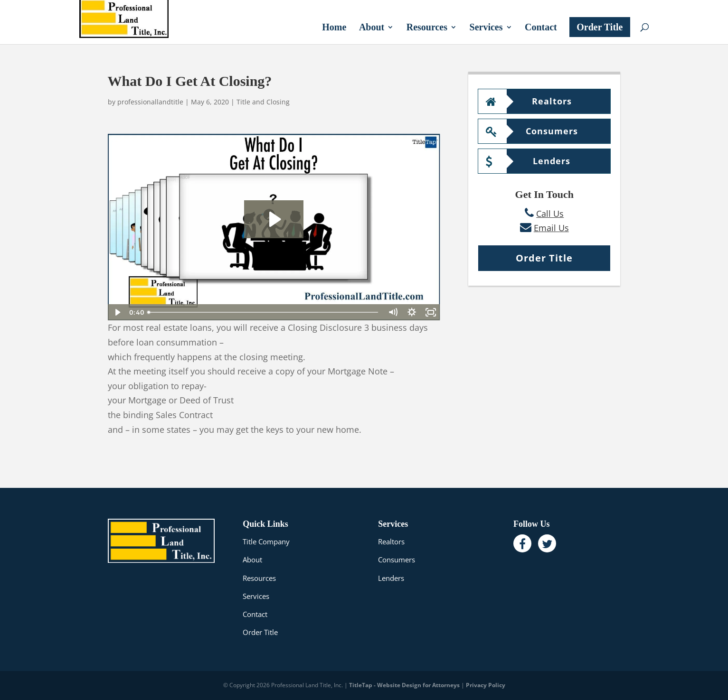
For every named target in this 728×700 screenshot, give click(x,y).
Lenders (528, 161)
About (372, 28)
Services (486, 28)
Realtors (529, 101)
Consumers (532, 131)
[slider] (264, 312)
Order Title (600, 27)
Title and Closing (263, 102)
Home (334, 28)
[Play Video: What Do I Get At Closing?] (274, 219)
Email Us (551, 228)
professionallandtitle (150, 102)
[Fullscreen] (431, 312)
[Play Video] (117, 312)
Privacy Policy (486, 685)
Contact (541, 28)
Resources (427, 28)
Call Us (550, 214)
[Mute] (393, 312)
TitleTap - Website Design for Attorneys (404, 685)
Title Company (266, 541)
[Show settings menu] (412, 312)
